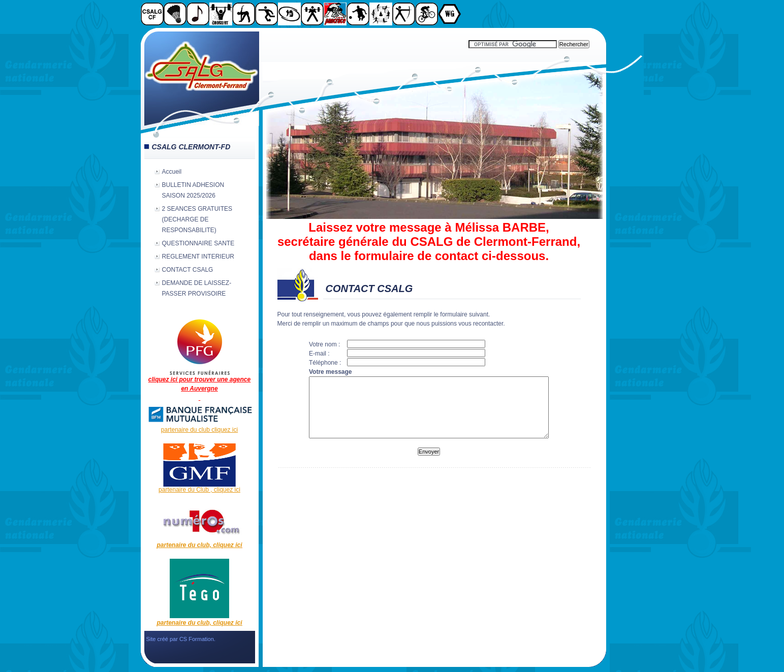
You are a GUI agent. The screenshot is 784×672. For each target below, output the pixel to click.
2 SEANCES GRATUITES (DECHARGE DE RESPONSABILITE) (197, 219)
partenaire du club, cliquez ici (199, 545)
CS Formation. (197, 639)
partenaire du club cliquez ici (199, 430)
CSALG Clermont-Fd (202, 79)
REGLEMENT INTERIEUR (198, 257)
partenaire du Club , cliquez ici (199, 490)
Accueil (172, 172)
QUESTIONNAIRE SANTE (198, 243)
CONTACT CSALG (188, 270)
